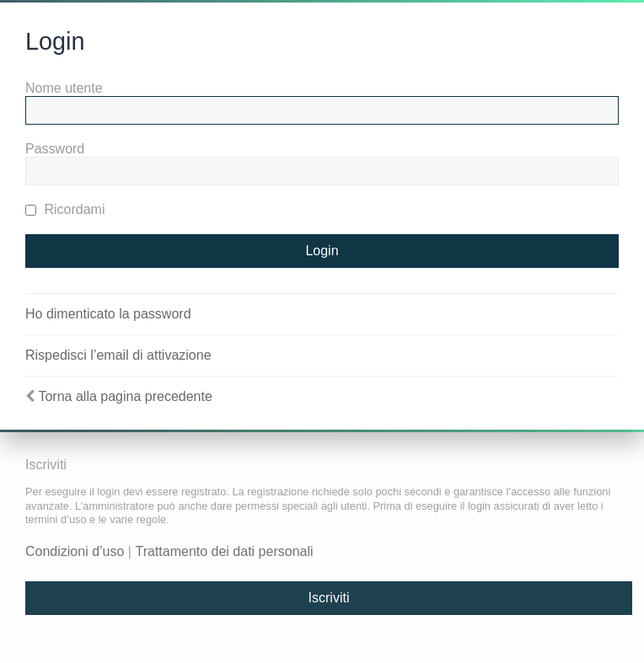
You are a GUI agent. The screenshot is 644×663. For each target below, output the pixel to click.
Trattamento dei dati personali (224, 551)
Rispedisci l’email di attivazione (118, 355)
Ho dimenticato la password (108, 314)
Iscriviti (329, 598)
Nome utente (64, 88)
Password (55, 149)
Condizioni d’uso (75, 551)
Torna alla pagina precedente (125, 396)
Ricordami (65, 209)
